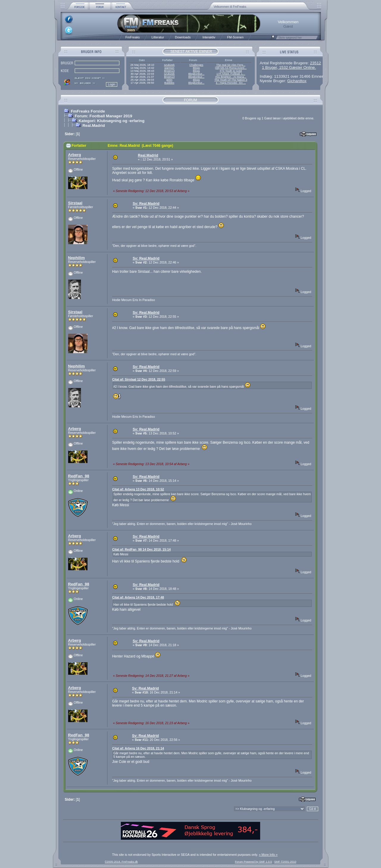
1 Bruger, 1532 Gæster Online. (289, 67)
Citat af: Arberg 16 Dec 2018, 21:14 (138, 748)
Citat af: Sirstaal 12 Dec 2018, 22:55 (139, 379)
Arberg (75, 155)
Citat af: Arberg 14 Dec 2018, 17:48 (138, 597)
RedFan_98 (79, 476)
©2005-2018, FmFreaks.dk (121, 862)
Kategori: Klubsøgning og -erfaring (111, 121)
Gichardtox (297, 81)
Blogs (196, 68)
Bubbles (169, 83)
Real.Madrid (94, 126)
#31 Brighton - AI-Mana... (231, 77)
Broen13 (169, 71)
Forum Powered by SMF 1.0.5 (253, 862)
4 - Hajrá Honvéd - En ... (231, 83)
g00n (169, 80)
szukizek (169, 65)
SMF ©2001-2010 (285, 862)
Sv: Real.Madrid (146, 204)
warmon (169, 68)
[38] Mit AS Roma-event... (231, 68)
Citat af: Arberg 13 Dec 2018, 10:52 (138, 489)
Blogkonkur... (196, 74)
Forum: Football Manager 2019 (103, 116)
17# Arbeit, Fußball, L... (231, 74)
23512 (315, 63)
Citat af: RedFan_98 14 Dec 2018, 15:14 (142, 549)
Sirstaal (75, 203)
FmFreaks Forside (88, 111)
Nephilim (76, 258)
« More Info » (268, 855)
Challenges (196, 65)
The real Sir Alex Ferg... (231, 65)
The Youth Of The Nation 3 (231, 80)
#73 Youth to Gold (231, 71)
